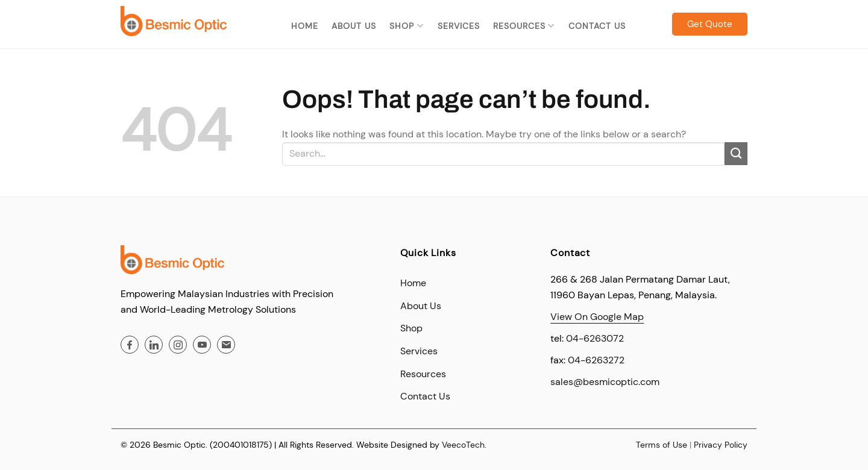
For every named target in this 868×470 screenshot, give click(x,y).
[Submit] (736, 154)
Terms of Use (662, 445)
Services (459, 26)
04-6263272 (596, 360)
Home (305, 26)
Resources (524, 26)
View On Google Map (597, 317)
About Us (354, 26)
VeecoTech (463, 445)
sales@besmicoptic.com (605, 382)
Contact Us (597, 26)
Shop (407, 26)
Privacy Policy (721, 445)
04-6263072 (595, 338)
